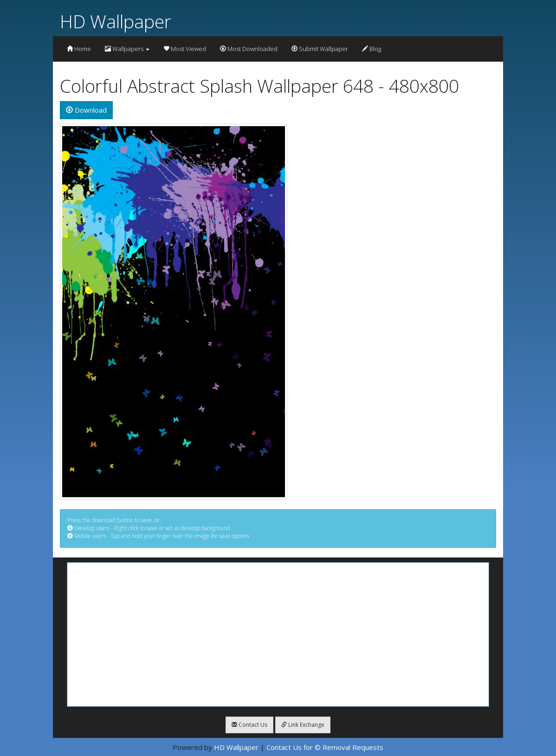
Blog (372, 49)
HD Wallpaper (116, 21)
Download (86, 110)
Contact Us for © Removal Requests (325, 747)
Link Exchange (303, 725)
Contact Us (249, 725)
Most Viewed (185, 49)
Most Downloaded (249, 49)
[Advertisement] (278, 634)
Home (79, 49)
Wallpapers (127, 49)
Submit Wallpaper (320, 49)
